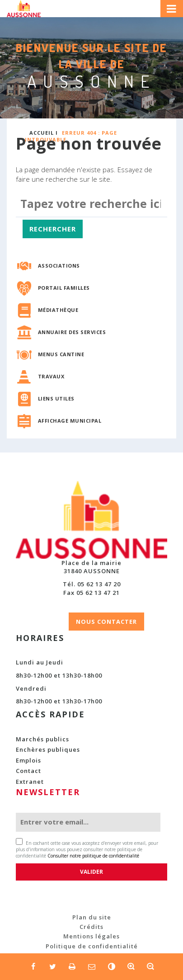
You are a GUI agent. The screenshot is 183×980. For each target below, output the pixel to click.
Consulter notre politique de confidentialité (93, 856)
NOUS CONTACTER (106, 622)
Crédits (91, 927)
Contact (28, 771)
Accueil (42, 133)
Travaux (51, 376)
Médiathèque (58, 310)
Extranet (30, 782)
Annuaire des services (72, 332)
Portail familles (64, 288)
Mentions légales (91, 936)
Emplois (28, 760)
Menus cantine (61, 354)
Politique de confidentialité (92, 946)
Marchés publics (42, 739)
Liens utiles (56, 398)
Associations (59, 266)
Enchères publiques (48, 749)
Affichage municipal (70, 421)
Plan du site (92, 917)
